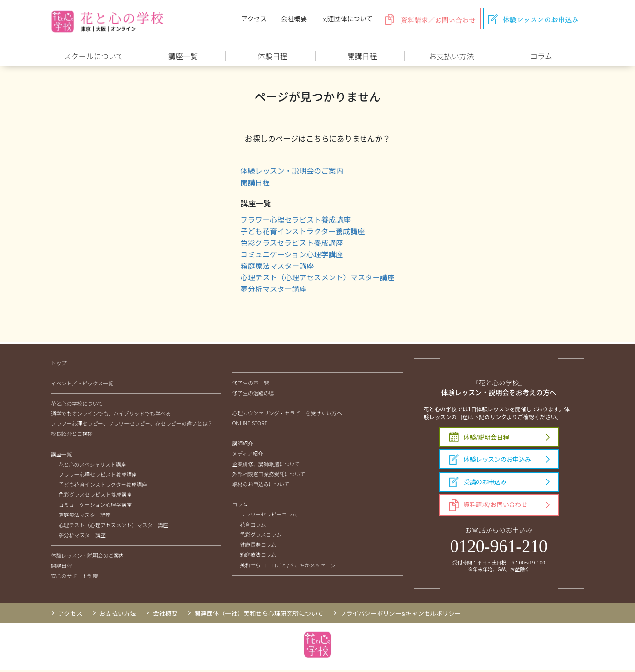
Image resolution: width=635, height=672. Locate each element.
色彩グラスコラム (260, 536)
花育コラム (253, 526)
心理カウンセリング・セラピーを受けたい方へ (287, 415)
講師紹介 (243, 445)
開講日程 (252, 183)
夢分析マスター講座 (271, 290)
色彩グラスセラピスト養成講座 (291, 244)
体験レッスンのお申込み (490, 461)
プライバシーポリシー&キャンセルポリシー (401, 615)
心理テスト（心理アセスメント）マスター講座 (317, 278)
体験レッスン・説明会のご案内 (291, 172)
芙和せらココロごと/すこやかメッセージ (288, 566)
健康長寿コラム (258, 546)
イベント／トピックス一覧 (82, 384)
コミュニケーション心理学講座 (291, 255)
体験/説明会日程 (479, 439)
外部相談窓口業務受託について (269, 475)
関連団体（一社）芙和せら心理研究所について (259, 615)
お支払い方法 (118, 615)
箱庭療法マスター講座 (275, 267)
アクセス (254, 18)
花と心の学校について (77, 405)
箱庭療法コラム (258, 556)
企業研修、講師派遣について (266, 465)
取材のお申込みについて (261, 485)
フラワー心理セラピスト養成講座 (294, 221)
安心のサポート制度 (74, 577)
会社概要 (294, 18)
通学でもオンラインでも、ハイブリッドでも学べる (111, 415)
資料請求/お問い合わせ (488, 507)
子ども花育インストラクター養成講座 (302, 232)
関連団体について (347, 18)
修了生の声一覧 (250, 384)
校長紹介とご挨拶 (72, 435)
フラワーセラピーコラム (268, 516)
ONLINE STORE (250, 425)
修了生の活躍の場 (253, 394)
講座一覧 (61, 456)
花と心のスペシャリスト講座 (92, 466)
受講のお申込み (478, 484)
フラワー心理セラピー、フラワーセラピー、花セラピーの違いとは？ (132, 425)
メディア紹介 (248, 455)
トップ (59, 364)
